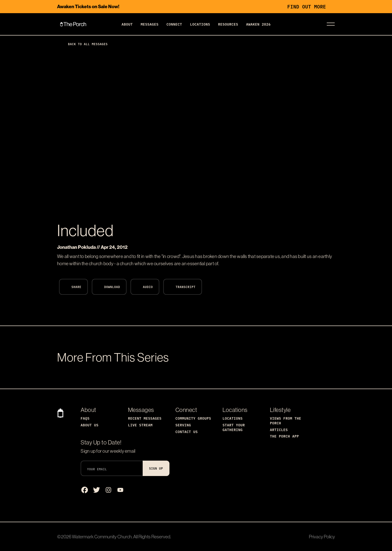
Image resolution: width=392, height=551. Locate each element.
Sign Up (156, 468)
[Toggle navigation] (331, 24)
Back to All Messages (84, 44)
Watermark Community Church (102, 537)
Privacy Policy (322, 537)
